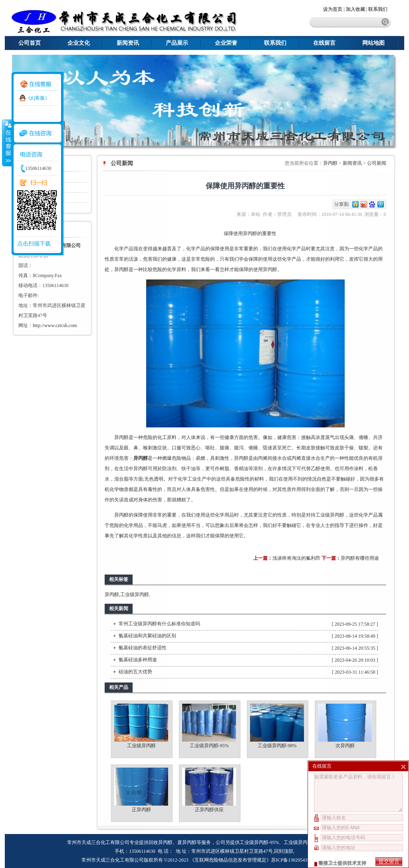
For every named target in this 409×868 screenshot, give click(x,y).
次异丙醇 (345, 746)
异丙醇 (330, 163)
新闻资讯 (128, 43)
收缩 (7, 143)
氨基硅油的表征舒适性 (143, 648)
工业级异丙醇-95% (209, 746)
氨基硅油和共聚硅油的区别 (147, 636)
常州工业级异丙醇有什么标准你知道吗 (159, 624)
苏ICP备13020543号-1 (294, 860)
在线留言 (324, 43)
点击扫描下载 (34, 244)
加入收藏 (355, 9)
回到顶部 (284, 851)
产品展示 (177, 43)
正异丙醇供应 (209, 810)
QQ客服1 (38, 98)
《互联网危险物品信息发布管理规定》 (230, 860)
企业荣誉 (226, 43)
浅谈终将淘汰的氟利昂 (296, 558)
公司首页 (30, 43)
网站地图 (373, 43)
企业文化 (79, 43)
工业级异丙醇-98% (277, 746)
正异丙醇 (141, 810)
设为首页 (333, 9)
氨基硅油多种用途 (138, 660)
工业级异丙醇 (330, 515)
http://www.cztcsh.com (55, 325)
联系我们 (378, 9)
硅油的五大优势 (135, 672)
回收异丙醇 (161, 842)
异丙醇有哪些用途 (360, 558)
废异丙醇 (187, 842)
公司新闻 (377, 163)
